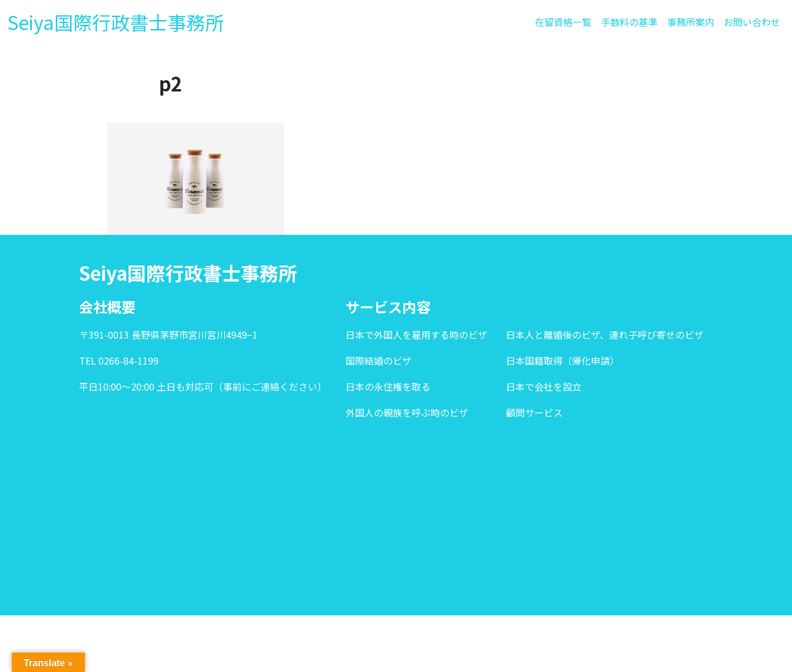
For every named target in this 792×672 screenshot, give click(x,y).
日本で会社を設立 (544, 386)
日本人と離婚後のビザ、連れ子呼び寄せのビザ (605, 335)
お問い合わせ (752, 22)
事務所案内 (691, 22)
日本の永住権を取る (388, 386)
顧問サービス (534, 412)
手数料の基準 (629, 22)
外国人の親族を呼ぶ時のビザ (407, 412)
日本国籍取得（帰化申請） (563, 360)
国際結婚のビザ (379, 360)
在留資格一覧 (563, 22)
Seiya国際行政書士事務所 (116, 22)
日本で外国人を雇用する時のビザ (416, 335)
